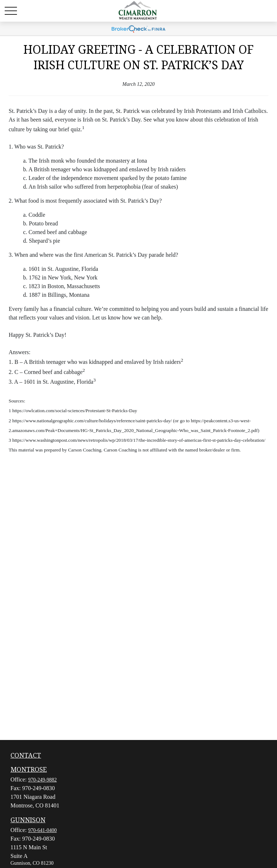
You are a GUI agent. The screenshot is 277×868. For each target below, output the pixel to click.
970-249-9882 (42, 780)
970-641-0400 (42, 830)
